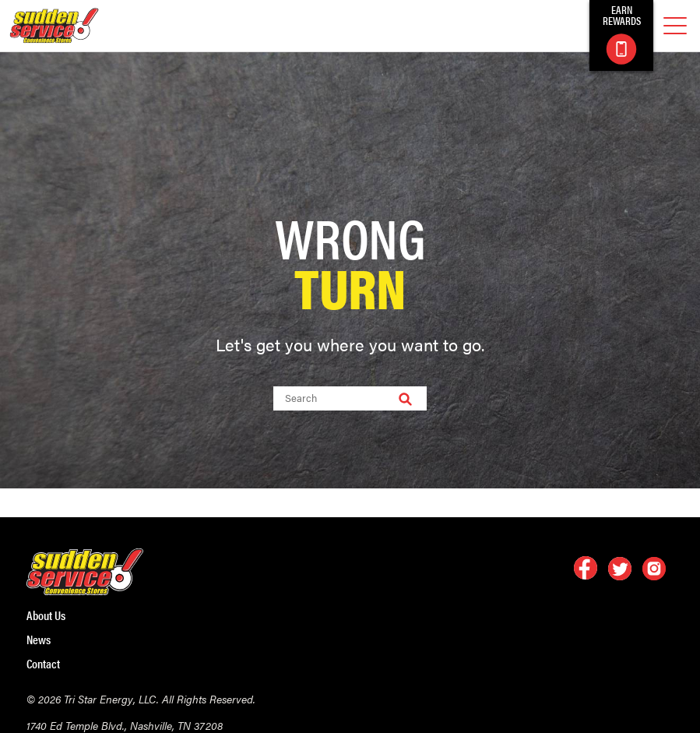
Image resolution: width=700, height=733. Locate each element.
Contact (43, 664)
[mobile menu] (675, 26)
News (39, 640)
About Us (46, 615)
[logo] (54, 26)
